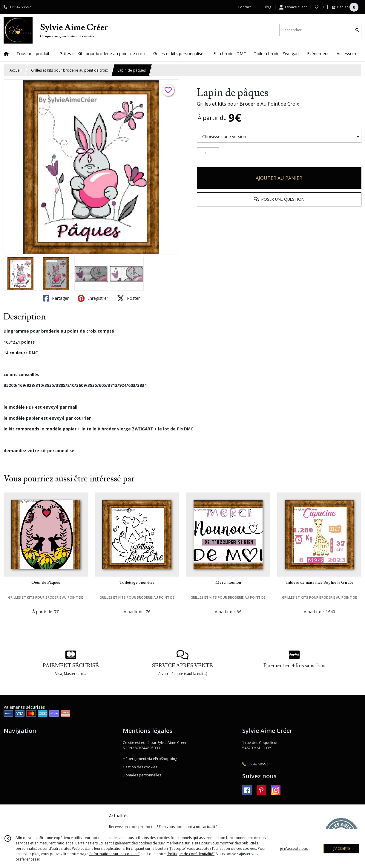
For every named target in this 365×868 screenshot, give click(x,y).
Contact (244, 7)
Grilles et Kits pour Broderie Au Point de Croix (248, 104)
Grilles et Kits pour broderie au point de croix (69, 70)
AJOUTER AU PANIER (279, 178)
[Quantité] (208, 153)
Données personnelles (142, 775)
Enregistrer (93, 298)
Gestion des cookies (140, 767)
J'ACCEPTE (342, 848)
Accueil (16, 70)
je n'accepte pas (294, 848)
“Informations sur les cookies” (114, 854)
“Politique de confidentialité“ (191, 854)
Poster (128, 298)
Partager (56, 298)
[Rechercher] (357, 30)
